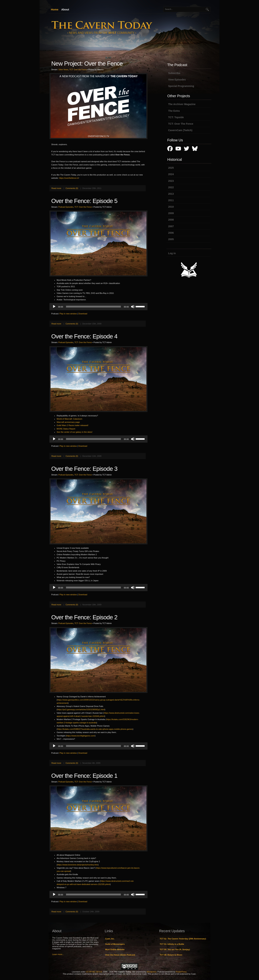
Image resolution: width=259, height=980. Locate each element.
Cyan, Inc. (110, 939)
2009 (171, 213)
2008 (171, 220)
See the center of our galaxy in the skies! (75, 432)
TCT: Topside (176, 117)
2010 (171, 207)
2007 (171, 226)
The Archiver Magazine (182, 104)
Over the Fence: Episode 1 (84, 776)
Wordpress (152, 972)
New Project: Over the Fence (87, 63)
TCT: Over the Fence (78, 70)
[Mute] (133, 307)
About (65, 9)
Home (55, 9)
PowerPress (181, 972)
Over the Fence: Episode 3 (84, 469)
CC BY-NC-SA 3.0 (94, 972)
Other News (63, 70)
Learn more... (58, 954)
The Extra (174, 111)
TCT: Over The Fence (181, 124)
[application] (98, 307)
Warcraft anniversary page (68, 422)
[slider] (94, 307)
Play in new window (68, 314)
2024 (171, 174)
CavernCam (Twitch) (180, 130)
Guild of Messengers (115, 944)
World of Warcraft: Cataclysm (69, 419)
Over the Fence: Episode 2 (84, 617)
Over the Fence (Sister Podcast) (120, 955)
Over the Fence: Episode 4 (84, 336)
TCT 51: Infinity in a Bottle (172, 944)
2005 (171, 239)
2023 (171, 181)
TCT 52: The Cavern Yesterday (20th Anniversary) (183, 939)
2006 (171, 233)
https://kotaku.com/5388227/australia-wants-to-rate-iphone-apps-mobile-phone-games (95, 729)
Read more (56, 188)
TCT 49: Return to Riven (171, 955)
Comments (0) (72, 188)
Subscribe (174, 73)
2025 (171, 168)
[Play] (54, 307)
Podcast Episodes (66, 207)
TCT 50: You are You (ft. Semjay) (175, 949)
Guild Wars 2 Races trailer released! (72, 425)
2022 (171, 187)
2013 (171, 194)
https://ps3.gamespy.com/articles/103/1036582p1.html (81, 709)
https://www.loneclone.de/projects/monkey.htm (78, 865)
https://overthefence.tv (69, 178)
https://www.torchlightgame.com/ (81, 736)
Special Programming (181, 86)
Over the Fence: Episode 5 (84, 201)
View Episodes (177, 80)
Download (83, 314)
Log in (172, 253)
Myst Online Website (115, 949)
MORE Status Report (66, 429)
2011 (171, 200)
